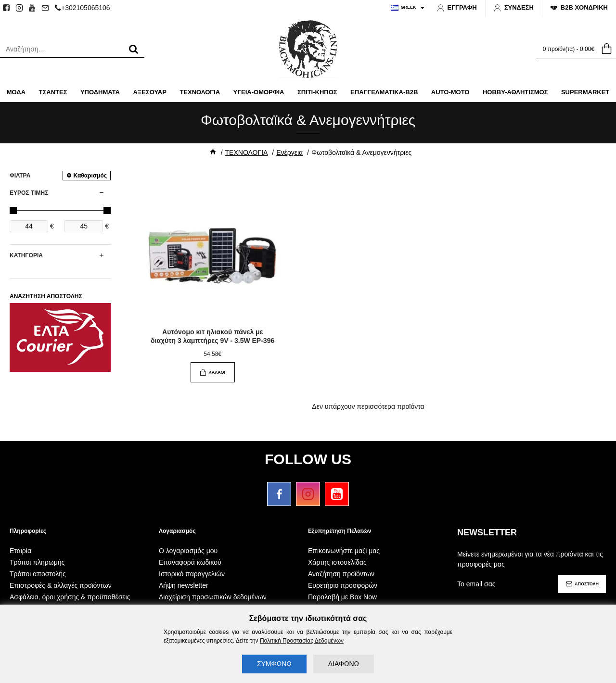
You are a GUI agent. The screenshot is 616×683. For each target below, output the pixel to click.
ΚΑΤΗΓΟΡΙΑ (26, 255)
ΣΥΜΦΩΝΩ (274, 664)
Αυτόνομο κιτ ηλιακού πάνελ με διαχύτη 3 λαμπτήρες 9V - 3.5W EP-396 (212, 336)
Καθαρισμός (90, 176)
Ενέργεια (289, 152)
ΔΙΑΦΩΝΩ (344, 664)
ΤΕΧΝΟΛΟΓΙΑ (247, 152)
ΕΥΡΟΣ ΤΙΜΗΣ (29, 193)
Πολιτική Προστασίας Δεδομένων (302, 641)
